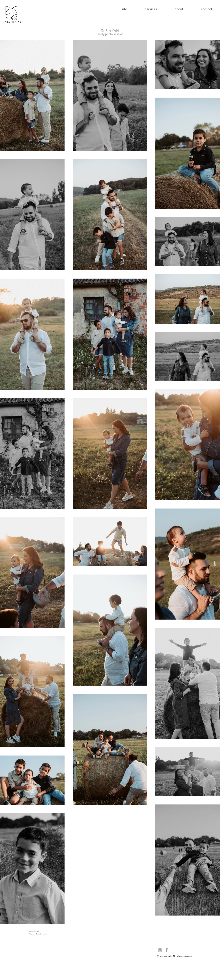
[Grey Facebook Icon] (167, 950)
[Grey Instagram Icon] (160, 950)
